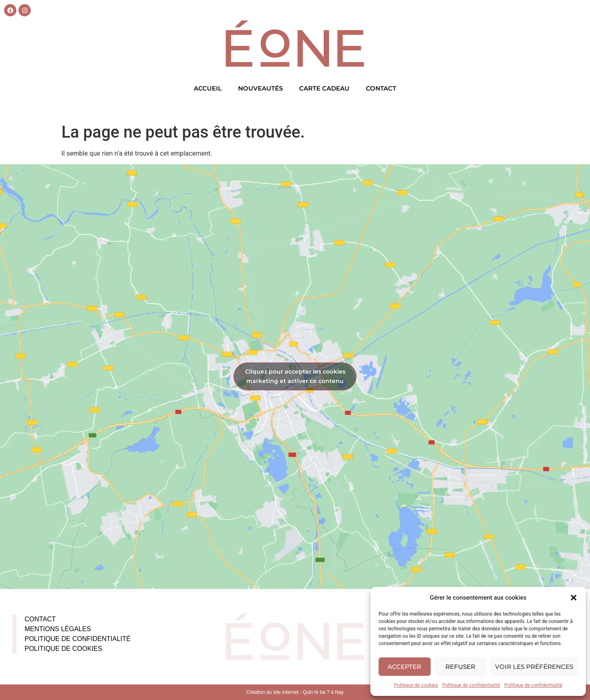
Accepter (404, 667)
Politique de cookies (416, 685)
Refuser (460, 667)
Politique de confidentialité (471, 685)
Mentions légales (58, 629)
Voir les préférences (534, 667)
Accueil (208, 88)
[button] (574, 598)
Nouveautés (260, 88)
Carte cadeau (324, 88)
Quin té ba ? (316, 692)
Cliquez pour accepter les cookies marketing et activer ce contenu (295, 376)
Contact (381, 88)
